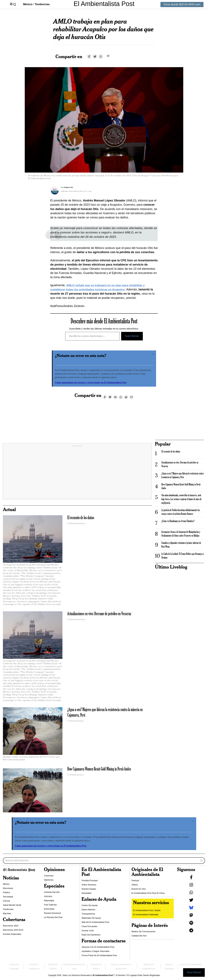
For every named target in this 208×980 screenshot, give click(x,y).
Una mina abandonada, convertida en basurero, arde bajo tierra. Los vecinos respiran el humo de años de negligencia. (181, 499)
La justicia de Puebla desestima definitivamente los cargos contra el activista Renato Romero (181, 512)
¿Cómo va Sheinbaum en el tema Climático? (178, 521)
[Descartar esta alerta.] (153, 354)
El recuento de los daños (81, 518)
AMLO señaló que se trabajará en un (93, 285)
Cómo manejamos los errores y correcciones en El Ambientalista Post (91, 382)
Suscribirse (132, 336)
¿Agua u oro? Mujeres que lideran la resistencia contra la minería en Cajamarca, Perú (105, 712)
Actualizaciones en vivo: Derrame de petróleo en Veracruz (99, 614)
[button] (202, 860)
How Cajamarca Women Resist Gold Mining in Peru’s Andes (99, 769)
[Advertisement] (77, 474)
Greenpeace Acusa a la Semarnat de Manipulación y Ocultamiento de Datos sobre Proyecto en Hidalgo (181, 534)
